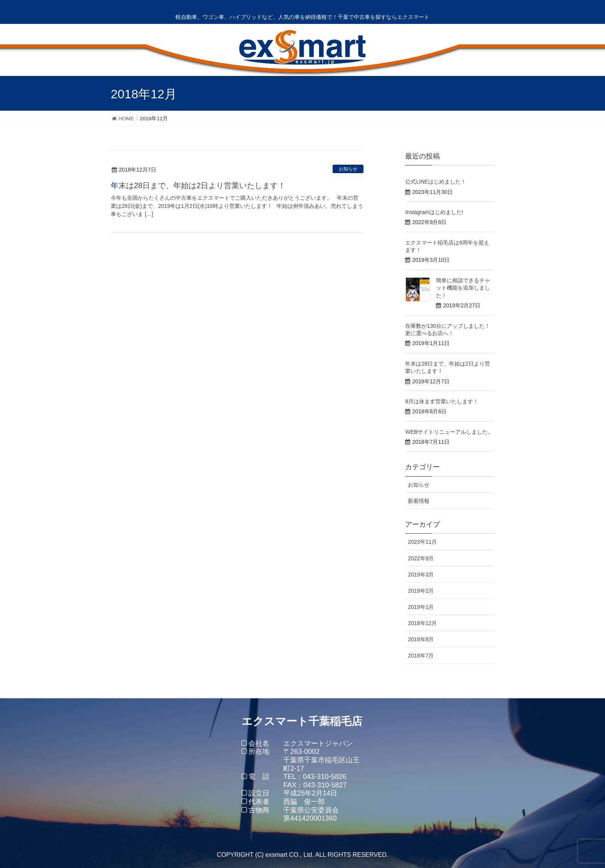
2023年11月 (422, 542)
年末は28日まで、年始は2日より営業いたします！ (198, 185)
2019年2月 (421, 591)
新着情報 (419, 501)
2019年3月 (421, 575)
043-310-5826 (324, 777)
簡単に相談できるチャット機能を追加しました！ (463, 288)
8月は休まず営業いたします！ (442, 401)
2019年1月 (421, 607)
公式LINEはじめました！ (435, 182)
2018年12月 (422, 623)
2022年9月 (421, 558)
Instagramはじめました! (434, 212)
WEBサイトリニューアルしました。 (449, 432)
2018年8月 (421, 639)
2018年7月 (421, 656)
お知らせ (348, 169)
